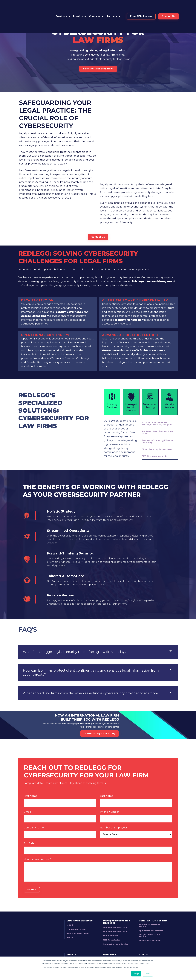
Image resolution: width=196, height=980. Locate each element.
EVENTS (144, 952)
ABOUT (72, 944)
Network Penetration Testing (149, 915)
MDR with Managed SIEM (115, 916)
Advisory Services (112, 373)
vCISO (70, 914)
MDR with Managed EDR (115, 921)
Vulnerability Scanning (150, 930)
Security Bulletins (76, 956)
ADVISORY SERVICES (80, 910)
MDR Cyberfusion (112, 929)
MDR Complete (110, 925)
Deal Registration (112, 956)
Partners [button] (112, 7)
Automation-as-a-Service (116, 933)
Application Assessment (151, 920)
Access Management (36, 289)
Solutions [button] (61, 7)
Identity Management (130, 293)
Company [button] (95, 7)
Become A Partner (112, 948)
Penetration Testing (150, 373)
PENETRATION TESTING (153, 910)
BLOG (142, 948)
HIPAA (70, 927)
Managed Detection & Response (117, 911)
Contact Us (169, 6)
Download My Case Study (100, 714)
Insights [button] (78, 7)
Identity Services (169, 373)
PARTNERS (110, 944)
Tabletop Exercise (76, 918)
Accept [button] (136, 974)
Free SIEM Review (141, 6)
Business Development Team (82, 952)
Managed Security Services (131, 375)
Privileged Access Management (154, 254)
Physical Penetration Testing (149, 924)
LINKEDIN (145, 956)
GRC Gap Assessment (78, 923)
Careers (71, 948)
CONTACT (145, 944)
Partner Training (111, 952)
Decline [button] (148, 974)
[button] (114, 7)
